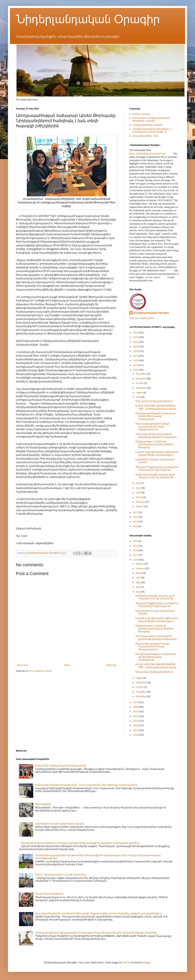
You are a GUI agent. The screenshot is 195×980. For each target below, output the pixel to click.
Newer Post (22, 665)
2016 (136, 517)
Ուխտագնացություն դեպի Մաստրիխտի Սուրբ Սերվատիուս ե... (152, 427)
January (140, 506)
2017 (136, 512)
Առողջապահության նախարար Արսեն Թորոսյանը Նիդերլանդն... (156, 416)
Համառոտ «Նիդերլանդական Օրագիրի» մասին (151, 119)
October (140, 383)
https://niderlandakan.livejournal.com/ (148, 154)
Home (67, 665)
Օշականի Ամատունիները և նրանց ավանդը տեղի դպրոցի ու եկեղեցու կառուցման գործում (80, 843)
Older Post (111, 665)
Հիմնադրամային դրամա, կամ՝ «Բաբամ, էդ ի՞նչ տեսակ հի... (155, 476)
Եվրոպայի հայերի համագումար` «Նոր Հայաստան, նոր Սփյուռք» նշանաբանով (86, 785)
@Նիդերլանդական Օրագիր (151, 313)
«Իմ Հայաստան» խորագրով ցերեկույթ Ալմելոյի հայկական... (157, 435)
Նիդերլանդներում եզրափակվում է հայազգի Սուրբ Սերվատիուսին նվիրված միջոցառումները (96, 933)
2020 (136, 360)
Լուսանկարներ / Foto (145, 136)
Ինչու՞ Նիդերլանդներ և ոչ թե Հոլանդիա (61, 875)
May (138, 488)
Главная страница (141, 114)
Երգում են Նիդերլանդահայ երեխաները (61, 766)
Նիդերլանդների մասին (147, 125)
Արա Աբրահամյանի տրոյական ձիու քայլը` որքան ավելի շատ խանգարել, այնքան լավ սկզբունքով (98, 913)
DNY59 (126, 962)
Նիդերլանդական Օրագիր (88, 19)
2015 (136, 522)
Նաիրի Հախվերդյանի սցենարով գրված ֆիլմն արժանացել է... (157, 453)
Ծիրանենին (43, 804)
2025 (136, 337)
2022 (136, 351)
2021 (136, 356)
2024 (136, 342)
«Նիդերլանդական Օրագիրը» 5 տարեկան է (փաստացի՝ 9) (152, 130)
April (139, 492)
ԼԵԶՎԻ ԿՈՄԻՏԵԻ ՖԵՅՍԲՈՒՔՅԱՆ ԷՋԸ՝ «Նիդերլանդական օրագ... (156, 407)
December (141, 374)
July (138, 397)
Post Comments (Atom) (40, 671)
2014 (136, 526)
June (138, 483)
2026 (136, 333)
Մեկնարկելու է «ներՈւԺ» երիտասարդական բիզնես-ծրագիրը (155, 444)
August (140, 392)
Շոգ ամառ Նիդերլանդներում (154, 401)
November (141, 379)
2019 (136, 365)
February (140, 502)
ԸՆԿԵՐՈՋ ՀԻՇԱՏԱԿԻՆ (49, 894)
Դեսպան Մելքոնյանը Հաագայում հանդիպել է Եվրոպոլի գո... (157, 468)
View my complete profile (142, 318)
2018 (136, 370)
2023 (136, 346)
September (141, 388)
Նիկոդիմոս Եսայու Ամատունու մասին (60, 824)
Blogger (147, 962)
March (139, 497)
